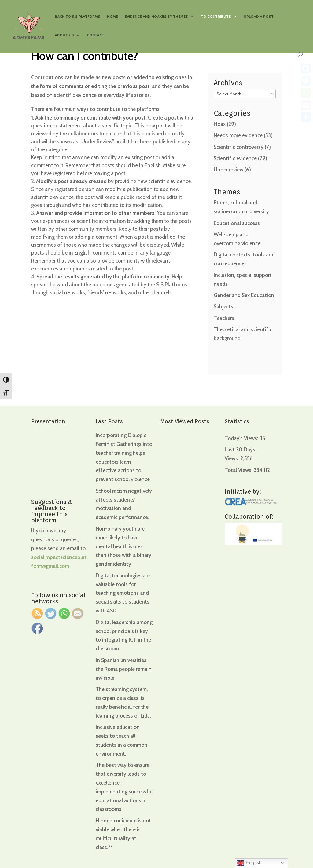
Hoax (220, 124)
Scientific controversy (239, 147)
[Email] (306, 105)
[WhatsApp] (306, 93)
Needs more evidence (238, 135)
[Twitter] (306, 81)
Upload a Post (259, 17)
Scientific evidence (235, 158)
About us (64, 35)
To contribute (216, 17)
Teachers (224, 318)
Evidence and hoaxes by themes (156, 17)
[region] (79, 820)
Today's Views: (242, 438)
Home (112, 17)
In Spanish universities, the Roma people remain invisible (124, 669)
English (249, 863)
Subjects (223, 307)
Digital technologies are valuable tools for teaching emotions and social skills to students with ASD (123, 593)
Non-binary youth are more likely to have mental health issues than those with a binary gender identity (123, 546)
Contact (96, 35)
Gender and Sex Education (244, 295)
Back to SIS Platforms (77, 17)
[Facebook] (306, 68)
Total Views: (239, 470)
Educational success (237, 223)
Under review (228, 170)
